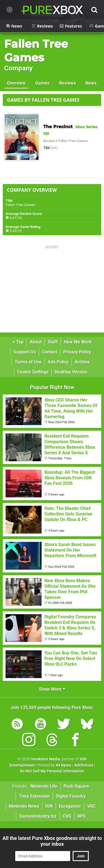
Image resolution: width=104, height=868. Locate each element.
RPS (82, 816)
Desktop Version (71, 372)
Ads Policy (58, 362)
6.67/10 (16, 218)
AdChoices (83, 765)
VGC (91, 806)
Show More (52, 689)
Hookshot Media (46, 759)
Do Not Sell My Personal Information (52, 771)
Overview (16, 83)
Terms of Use (28, 362)
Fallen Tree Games (36, 51)
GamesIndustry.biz (38, 816)
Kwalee (49, 141)
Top (18, 342)
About (36, 342)
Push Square (76, 786)
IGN (49, 806)
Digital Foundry (71, 796)
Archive (82, 362)
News (91, 83)
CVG (67, 816)
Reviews (67, 83)
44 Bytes (63, 765)
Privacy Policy (77, 352)
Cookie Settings (33, 372)
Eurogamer (70, 806)
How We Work (78, 342)
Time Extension (34, 796)
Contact (50, 352)
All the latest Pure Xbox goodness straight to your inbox (52, 841)
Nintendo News (24, 806)
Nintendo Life (44, 786)
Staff (53, 342)
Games (42, 83)
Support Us (25, 352)
